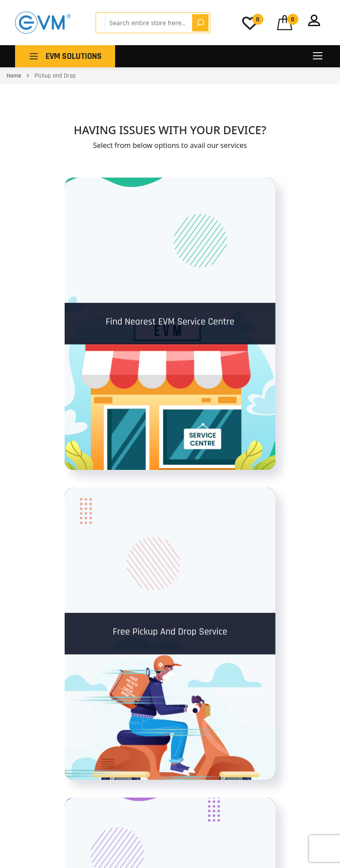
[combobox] (147, 23)
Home (15, 76)
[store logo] (43, 23)
